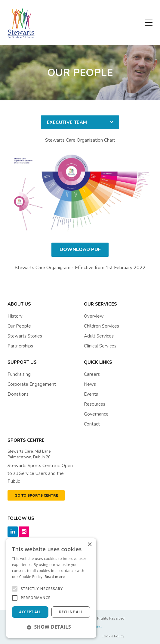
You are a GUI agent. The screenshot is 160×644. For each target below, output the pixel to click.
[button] (51, 627)
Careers (92, 374)
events (91, 394)
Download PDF (80, 250)
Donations (18, 394)
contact (92, 424)
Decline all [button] (71, 612)
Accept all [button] (30, 612)
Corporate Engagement (32, 384)
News (90, 384)
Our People (19, 326)
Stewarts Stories (25, 336)
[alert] (51, 588)
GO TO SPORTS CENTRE (36, 495)
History (15, 316)
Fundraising (19, 374)
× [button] (89, 545)
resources (95, 404)
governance (96, 414)
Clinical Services (100, 346)
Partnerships (20, 346)
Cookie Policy (113, 636)
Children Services (102, 326)
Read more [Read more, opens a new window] (55, 577)
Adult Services (99, 336)
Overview (94, 316)
